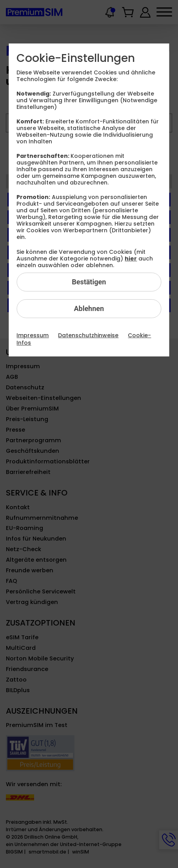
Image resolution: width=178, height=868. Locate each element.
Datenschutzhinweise (88, 335)
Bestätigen (89, 282)
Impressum (33, 335)
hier (131, 259)
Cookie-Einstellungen (76, 58)
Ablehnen (89, 308)
